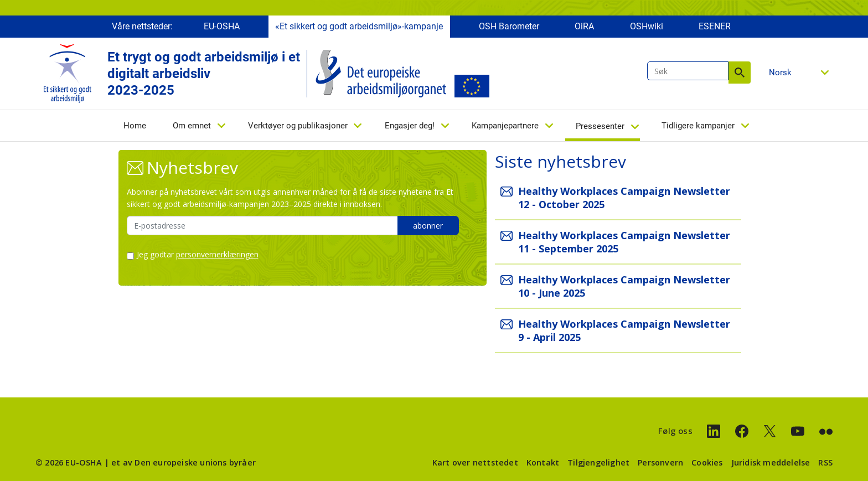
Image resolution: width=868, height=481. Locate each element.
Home (135, 126)
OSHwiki (647, 26)
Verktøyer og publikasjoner (298, 126)
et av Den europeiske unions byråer (184, 462)
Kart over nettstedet (475, 462)
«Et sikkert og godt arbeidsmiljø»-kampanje (359, 26)
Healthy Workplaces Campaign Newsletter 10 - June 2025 (624, 286)
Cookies (707, 462)
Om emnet (192, 126)
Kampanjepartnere (505, 126)
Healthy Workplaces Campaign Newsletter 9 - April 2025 (624, 330)
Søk (740, 73)
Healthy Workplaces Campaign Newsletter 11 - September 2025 (624, 242)
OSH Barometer (509, 26)
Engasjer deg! (410, 126)
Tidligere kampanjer (698, 126)
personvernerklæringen (217, 254)
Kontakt (543, 462)
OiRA (584, 26)
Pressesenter (600, 126)
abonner (428, 226)
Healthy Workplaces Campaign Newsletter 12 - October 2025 (624, 198)
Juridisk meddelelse (771, 462)
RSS (825, 462)
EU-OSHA (222, 26)
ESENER (715, 26)
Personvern (660, 462)
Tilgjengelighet (598, 462)
